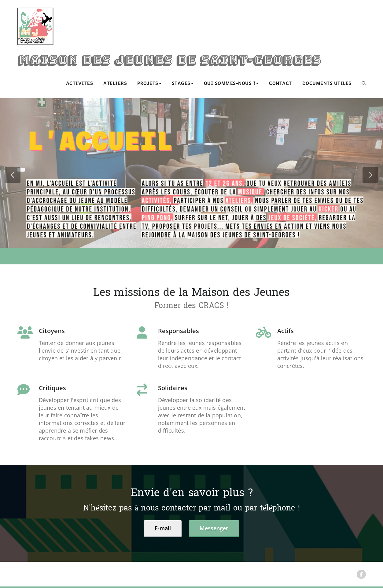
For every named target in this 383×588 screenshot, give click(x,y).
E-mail (163, 528)
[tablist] (192, 239)
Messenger (214, 528)
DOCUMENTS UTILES (327, 84)
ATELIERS (115, 84)
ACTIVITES (80, 84)
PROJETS (149, 84)
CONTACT (280, 84)
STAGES (183, 84)
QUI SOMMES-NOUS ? (231, 84)
